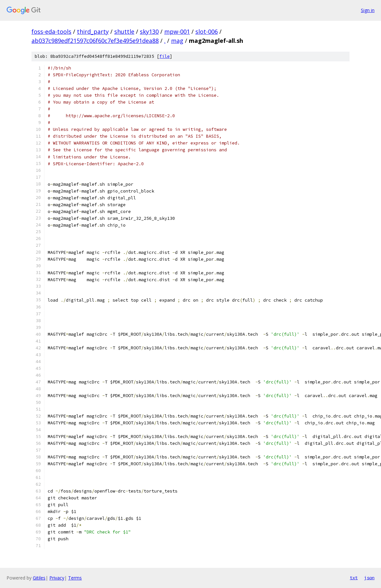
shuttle (124, 31)
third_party (93, 31)
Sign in (368, 10)
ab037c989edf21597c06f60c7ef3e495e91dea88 (95, 41)
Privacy (57, 578)
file (165, 56)
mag (177, 41)
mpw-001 (177, 31)
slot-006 (207, 31)
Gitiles (39, 578)
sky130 (149, 31)
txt (354, 578)
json (369, 578)
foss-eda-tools (51, 31)
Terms (75, 578)
